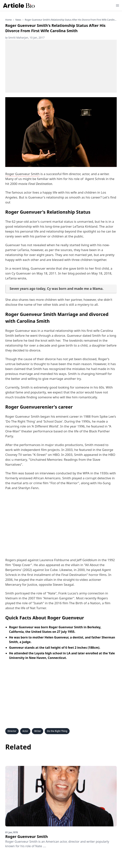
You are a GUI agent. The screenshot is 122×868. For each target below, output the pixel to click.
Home (8, 20)
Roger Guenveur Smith (22, 174)
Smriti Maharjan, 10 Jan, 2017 (25, 38)
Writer (38, 731)
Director (12, 731)
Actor (25, 731)
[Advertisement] (61, 66)
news (18, 20)
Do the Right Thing (57, 731)
